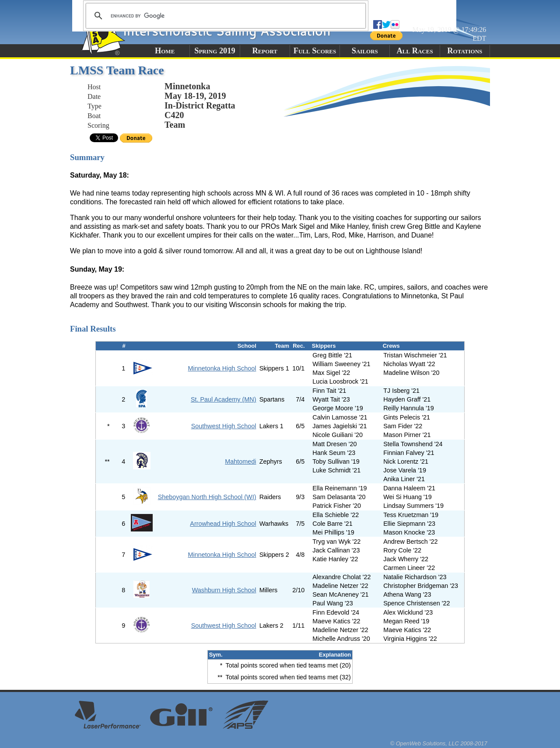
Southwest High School (224, 426)
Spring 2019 (215, 51)
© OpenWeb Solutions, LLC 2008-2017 (439, 743)
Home (165, 51)
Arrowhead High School (223, 524)
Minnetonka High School (222, 368)
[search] (224, 16)
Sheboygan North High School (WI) (207, 497)
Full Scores (315, 51)
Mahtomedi (240, 461)
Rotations (465, 51)
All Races (415, 51)
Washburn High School (224, 590)
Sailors (365, 51)
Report (265, 51)
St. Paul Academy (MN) (224, 399)
